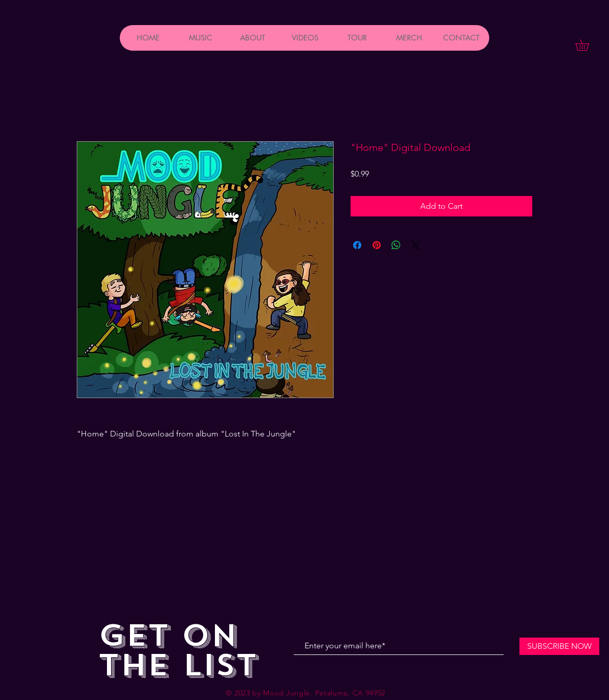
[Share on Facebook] (357, 245)
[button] (588, 45)
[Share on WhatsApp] (396, 245)
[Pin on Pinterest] (377, 245)
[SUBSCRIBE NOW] (559, 646)
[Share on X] (416, 245)
